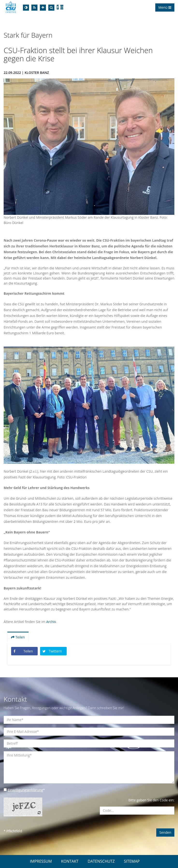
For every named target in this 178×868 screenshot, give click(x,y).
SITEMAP (132, 861)
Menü (165, 7)
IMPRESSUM (41, 861)
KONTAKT (70, 861)
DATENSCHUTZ (101, 861)
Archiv (51, 622)
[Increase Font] (43, 8)
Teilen (18, 637)
